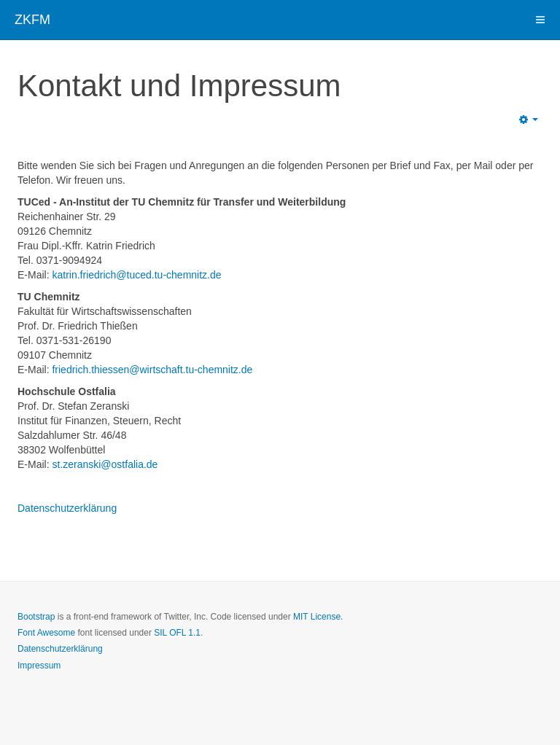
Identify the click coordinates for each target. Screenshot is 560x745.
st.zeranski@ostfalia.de (105, 464)
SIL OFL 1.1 (177, 633)
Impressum (39, 666)
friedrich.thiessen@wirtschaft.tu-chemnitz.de (152, 370)
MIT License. (318, 617)
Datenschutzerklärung (67, 508)
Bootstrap (36, 617)
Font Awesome (46, 633)
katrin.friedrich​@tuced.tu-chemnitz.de (136, 275)
